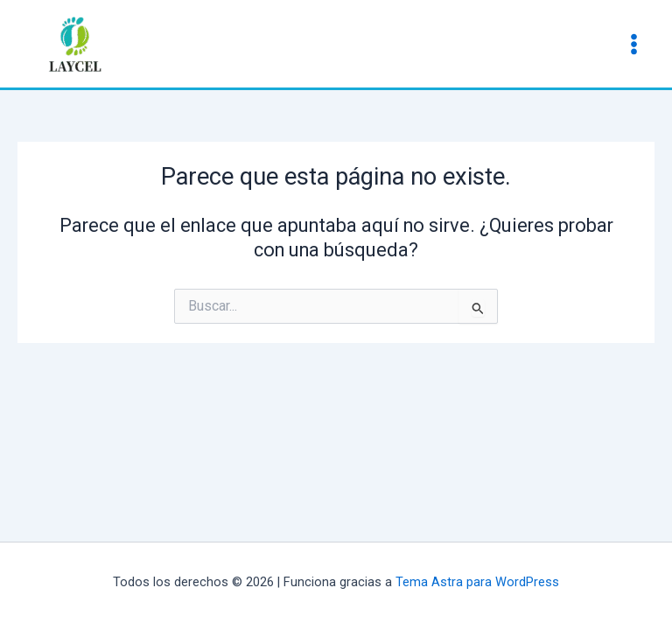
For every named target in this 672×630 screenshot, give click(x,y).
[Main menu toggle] (634, 43)
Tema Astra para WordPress (477, 582)
